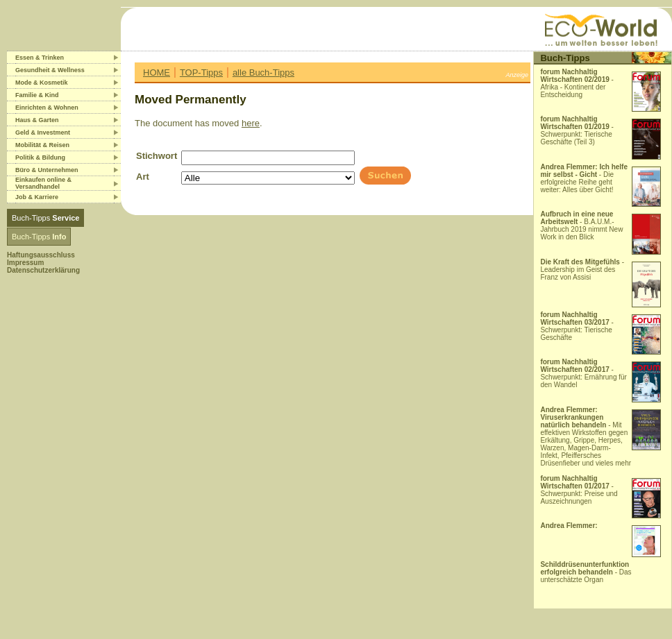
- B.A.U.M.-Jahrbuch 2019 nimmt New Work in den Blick (581, 225)
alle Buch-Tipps (263, 73)
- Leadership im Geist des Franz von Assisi (582, 270)
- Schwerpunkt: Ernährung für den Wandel (583, 373)
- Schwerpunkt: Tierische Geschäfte (577, 326)
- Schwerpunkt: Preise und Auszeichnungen (579, 490)
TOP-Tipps (201, 73)
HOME (157, 73)
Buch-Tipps (45, 218)
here (251, 123)
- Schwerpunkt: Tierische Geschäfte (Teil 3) (577, 130)
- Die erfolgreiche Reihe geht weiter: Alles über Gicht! (584, 178)
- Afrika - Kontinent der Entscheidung (577, 83)
